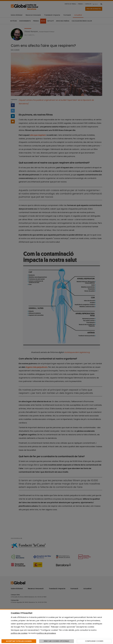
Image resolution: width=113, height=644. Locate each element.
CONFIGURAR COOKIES (94, 641)
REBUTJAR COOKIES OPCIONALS (56, 641)
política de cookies (19, 633)
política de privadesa (46, 633)
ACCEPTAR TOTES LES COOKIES (19, 641)
